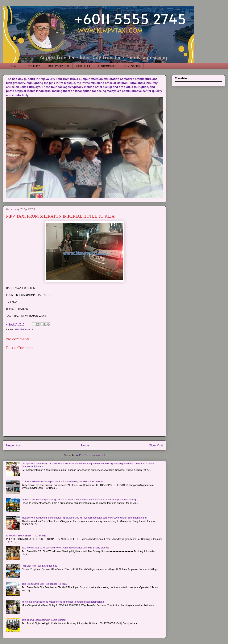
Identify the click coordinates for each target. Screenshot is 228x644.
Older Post (156, 445)
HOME (14, 66)
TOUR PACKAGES (58, 66)
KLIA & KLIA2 (33, 66)
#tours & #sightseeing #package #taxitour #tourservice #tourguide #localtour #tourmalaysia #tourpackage (79, 500)
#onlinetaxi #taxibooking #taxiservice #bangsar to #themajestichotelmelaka (63, 602)
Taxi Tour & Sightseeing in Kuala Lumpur (44, 620)
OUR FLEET (83, 66)
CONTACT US (132, 66)
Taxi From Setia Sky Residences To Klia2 (44, 584)
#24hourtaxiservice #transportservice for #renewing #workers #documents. (63, 481)
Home (85, 445)
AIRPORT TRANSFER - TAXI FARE (26, 536)
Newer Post (14, 445)
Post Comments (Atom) (92, 455)
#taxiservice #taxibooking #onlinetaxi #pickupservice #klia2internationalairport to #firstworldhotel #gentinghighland (84, 518)
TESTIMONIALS (107, 66)
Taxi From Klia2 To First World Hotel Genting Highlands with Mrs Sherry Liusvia (65, 548)
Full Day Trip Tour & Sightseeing (39, 566)
